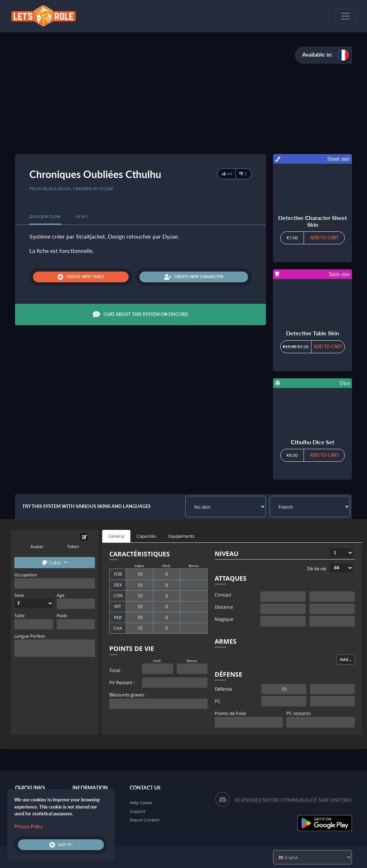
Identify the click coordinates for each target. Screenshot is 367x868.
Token (73, 546)
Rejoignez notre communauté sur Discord (293, 800)
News (82, 217)
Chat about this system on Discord (140, 315)
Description (45, 217)
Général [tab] (116, 536)
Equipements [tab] (182, 536)
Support (137, 811)
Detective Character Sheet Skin (313, 221)
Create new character (194, 277)
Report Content (144, 820)
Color (53, 563)
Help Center (141, 803)
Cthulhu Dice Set (313, 442)
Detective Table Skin (313, 333)
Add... (346, 659)
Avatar (37, 546)
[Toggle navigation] (345, 16)
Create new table (81, 277)
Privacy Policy (29, 826)
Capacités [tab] (146, 536)
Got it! (61, 845)
